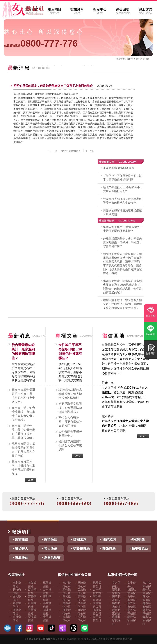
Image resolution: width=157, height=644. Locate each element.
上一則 (52, 151)
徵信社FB (97, 639)
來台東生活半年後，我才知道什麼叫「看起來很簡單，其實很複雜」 (23, 432)
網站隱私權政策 (124, 639)
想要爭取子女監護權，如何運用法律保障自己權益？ (70, 408)
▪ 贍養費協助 (139, 549)
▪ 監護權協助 (80, 549)
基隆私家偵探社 (116, 593)
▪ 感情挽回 (50, 539)
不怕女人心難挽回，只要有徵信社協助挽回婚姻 (70, 422)
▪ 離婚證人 (20, 549)
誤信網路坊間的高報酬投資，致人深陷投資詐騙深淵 (70, 394)
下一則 (90, 151)
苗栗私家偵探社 (116, 600)
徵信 (81, 639)
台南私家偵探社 (116, 613)
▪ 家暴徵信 (20, 558)
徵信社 (130, 59)
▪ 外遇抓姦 (137, 539)
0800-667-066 (121, 503)
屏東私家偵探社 (147, 613)
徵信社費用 (109, 639)
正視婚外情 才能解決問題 (119, 168)
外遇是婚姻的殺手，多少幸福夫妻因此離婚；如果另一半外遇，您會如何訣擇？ (122, 242)
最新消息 (145, 59)
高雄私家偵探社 (132, 613)
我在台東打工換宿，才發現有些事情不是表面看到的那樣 (23, 468)
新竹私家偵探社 (147, 593)
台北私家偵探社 (147, 586)
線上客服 (151, 316)
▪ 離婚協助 (108, 549)
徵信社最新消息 (71, 151)
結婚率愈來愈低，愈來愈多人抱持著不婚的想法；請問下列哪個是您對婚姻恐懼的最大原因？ (122, 304)
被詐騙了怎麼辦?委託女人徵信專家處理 (70, 446)
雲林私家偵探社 (116, 607)
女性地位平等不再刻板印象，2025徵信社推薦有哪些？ (70, 352)
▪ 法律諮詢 (108, 539)
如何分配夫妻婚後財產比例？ (70, 434)
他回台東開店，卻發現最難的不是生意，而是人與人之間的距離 (23, 450)
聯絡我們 (151, 353)
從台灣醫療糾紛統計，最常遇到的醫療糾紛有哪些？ (23, 352)
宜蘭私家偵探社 (116, 620)
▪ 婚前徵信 (20, 539)
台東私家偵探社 (147, 620)
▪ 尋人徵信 (50, 549)
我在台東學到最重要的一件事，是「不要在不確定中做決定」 (23, 396)
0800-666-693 (74, 503)
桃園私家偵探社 (132, 593)
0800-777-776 (41, 43)
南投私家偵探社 (132, 607)
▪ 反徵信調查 (51, 558)
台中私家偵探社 (132, 600)
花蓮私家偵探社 (132, 620)
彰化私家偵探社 (147, 600)
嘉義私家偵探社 (147, 607)
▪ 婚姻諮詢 (79, 539)
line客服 (151, 334)
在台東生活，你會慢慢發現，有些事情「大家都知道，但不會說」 (23, 414)
